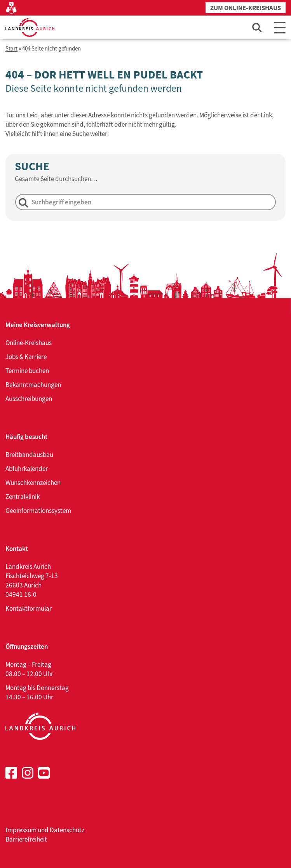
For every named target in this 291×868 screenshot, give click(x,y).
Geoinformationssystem (38, 511)
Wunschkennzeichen (33, 483)
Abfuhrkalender (27, 469)
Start (11, 49)
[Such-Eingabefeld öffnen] (257, 27)
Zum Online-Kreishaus (246, 8)
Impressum (21, 830)
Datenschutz (67, 830)
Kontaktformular (29, 608)
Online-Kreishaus (29, 343)
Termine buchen (27, 371)
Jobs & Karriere (26, 357)
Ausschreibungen (29, 399)
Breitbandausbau (29, 455)
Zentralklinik (23, 497)
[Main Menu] (280, 27)
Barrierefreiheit (26, 839)
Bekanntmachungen (33, 385)
